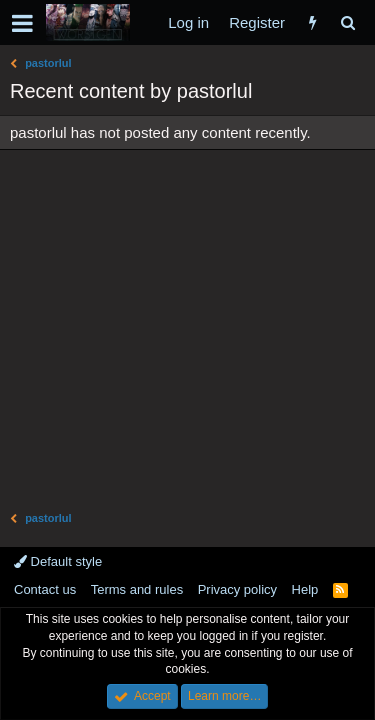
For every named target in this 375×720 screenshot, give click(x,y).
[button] (22, 23)
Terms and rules (137, 589)
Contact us (45, 589)
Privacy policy (237, 589)
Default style (58, 561)
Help (305, 589)
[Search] (347, 22)
